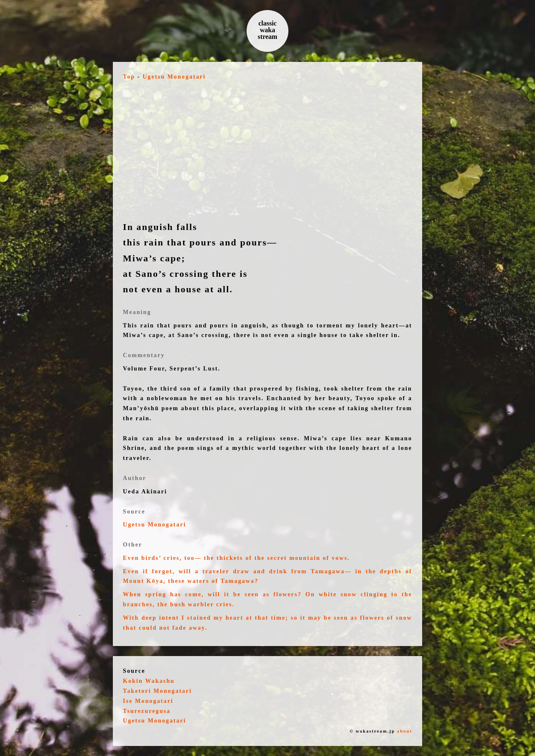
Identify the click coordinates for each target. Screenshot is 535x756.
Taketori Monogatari (157, 691)
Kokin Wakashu (149, 681)
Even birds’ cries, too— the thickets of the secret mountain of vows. (236, 558)
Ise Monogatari (148, 701)
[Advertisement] (267, 151)
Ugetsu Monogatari (174, 77)
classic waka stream (268, 30)
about (405, 731)
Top (129, 77)
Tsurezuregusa (147, 711)
